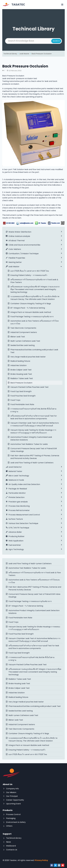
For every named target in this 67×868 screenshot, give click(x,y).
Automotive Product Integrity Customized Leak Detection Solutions (31, 438)
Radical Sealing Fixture (20, 361)
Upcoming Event (13, 804)
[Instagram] (59, 865)
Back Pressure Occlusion (42, 54)
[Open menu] (62, 5)
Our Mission (11, 792)
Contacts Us (12, 850)
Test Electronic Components (23, 328)
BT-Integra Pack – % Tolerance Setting (26, 606)
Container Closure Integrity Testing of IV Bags (31, 304)
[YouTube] (63, 865)
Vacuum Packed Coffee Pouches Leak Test (29, 387)
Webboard (11, 846)
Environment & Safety (16, 822)
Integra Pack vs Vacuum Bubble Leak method (31, 312)
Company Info (12, 789)
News (9, 842)
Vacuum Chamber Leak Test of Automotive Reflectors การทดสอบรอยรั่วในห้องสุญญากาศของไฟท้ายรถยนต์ (35, 424)
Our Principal (12, 796)
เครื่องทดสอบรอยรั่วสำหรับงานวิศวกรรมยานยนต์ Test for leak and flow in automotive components (34, 417)
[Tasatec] (14, 5)
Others (9, 826)
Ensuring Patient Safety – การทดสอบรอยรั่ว (27, 750)
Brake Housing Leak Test (21, 374)
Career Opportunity (15, 800)
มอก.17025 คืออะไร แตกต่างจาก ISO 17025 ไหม (30, 271)
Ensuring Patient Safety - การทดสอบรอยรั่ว (29, 275)
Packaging (11, 818)
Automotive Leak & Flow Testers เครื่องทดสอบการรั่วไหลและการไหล (35, 322)
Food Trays (15, 400)
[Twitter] (55, 865)
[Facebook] (52, 865)
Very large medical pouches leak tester (28, 357)
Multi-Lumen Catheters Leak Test (25, 341)
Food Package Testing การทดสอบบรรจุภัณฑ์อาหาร (32, 317)
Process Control (13, 814)
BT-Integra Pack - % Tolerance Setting (28, 308)
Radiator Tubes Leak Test (22, 378)
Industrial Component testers (24, 332)
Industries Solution (18, 365)
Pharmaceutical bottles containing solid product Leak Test (34, 351)
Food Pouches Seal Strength (23, 396)
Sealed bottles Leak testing (23, 345)
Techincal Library (10, 54)
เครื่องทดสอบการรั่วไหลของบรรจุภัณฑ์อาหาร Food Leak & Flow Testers (34, 281)
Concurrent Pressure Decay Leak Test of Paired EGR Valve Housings (34, 450)
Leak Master (24, 54)
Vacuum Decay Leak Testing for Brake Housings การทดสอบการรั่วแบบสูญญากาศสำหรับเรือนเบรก (33, 431)
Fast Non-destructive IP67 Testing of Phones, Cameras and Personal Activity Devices (35, 457)
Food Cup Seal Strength (21, 391)
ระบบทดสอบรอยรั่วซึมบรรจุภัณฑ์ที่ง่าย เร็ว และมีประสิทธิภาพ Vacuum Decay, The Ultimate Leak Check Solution (35, 298)
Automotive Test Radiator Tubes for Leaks (29, 444)
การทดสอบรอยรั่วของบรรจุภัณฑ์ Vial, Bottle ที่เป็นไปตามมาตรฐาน (33, 410)
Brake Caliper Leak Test (21, 370)
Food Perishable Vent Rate (22, 404)
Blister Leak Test (18, 337)
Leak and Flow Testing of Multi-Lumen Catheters (32, 463)
